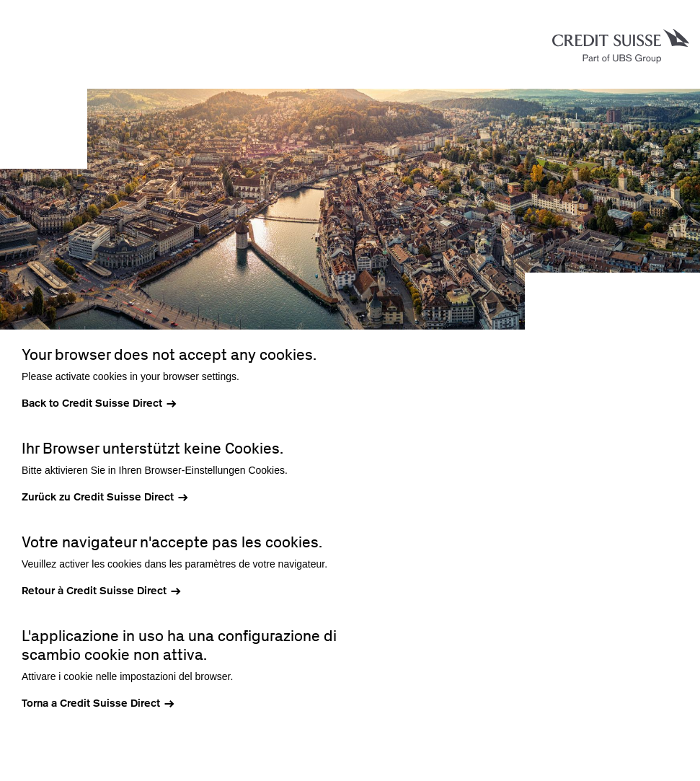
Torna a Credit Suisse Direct (91, 703)
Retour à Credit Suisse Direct (94, 591)
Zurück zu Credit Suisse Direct (98, 497)
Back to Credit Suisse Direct (92, 403)
